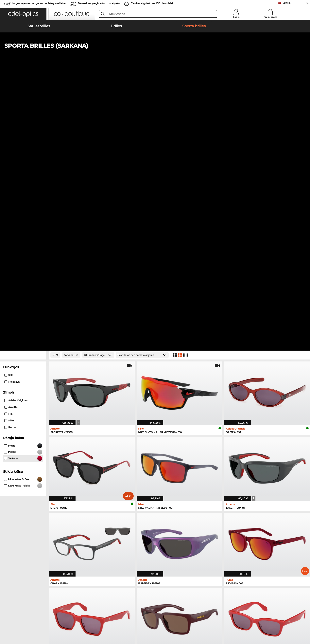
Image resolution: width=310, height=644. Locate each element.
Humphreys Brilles (167, 447)
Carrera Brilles (231, 456)
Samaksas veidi (99, 515)
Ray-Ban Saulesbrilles (37, 437)
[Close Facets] (23, 89)
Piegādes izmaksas (102, 520)
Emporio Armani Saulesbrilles (42, 452)
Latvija (287, 3)
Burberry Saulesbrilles (104, 442)
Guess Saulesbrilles (102, 447)
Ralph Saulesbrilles (102, 452)
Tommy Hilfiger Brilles (237, 452)
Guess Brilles (164, 456)
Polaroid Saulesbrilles (103, 437)
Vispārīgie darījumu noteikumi (43, 621)
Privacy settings (33, 515)
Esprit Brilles (230, 442)
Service (94, 509)
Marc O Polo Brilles (167, 442)
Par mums (96, 621)
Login (236, 17)
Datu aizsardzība (76, 621)
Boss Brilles (230, 447)
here (268, 539)
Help (158, 509)
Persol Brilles (231, 437)
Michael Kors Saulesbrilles (40, 456)
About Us (29, 509)
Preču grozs (270, 17)
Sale (9, 109)
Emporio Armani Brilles (171, 452)
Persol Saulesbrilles (35, 442)
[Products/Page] (98, 89)
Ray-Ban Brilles (165, 437)
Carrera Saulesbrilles (36, 447)
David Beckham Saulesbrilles (109, 456)
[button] (23, 14)
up (285, 621)
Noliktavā (12, 116)
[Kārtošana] (142, 89)
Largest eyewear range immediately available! (39, 3)
